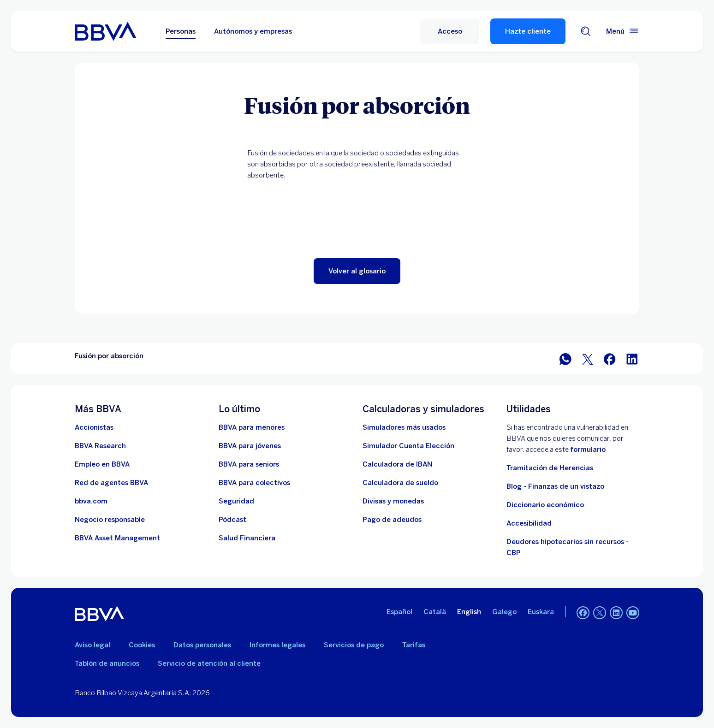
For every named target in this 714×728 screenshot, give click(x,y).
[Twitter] (600, 614)
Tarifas (414, 645)
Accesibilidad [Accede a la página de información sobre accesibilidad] (529, 523)
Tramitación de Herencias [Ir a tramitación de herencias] (550, 468)
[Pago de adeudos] (392, 520)
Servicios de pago (354, 645)
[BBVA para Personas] (105, 31)
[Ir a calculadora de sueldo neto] (400, 483)
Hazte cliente (528, 31)
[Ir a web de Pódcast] (232, 520)
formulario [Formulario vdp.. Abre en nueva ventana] (588, 450)
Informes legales (277, 645)
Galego (504, 612)
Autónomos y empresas (253, 31)
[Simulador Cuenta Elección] (408, 446)
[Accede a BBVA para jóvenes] (250, 446)
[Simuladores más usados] (404, 427)
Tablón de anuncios (107, 663)
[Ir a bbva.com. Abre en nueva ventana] (91, 501)
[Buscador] (586, 31)
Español (399, 612)
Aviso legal (92, 645)
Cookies (142, 645)
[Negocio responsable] (110, 520)
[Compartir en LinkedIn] (632, 358)
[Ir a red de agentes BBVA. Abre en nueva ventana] (111, 483)
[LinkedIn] (616, 614)
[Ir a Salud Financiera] (247, 538)
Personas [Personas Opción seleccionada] (181, 31)
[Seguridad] (236, 501)
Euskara (541, 612)
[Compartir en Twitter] (588, 358)
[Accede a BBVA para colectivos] (254, 483)
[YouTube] (633, 614)
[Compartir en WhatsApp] (565, 358)
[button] (357, 271)
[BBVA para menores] (252, 427)
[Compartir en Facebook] (610, 358)
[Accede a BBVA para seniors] (249, 464)
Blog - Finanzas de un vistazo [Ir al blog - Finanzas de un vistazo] (555, 486)
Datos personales (202, 645)
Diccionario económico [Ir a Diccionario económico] (545, 505)
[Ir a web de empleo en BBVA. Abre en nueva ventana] (102, 464)
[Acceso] (450, 31)
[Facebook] (583, 614)
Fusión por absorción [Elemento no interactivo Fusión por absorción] (109, 356)
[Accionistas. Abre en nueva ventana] (94, 427)
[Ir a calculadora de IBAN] (397, 464)
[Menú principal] (623, 31)
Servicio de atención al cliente (209, 663)
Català (435, 612)
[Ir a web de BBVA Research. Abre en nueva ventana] (100, 446)
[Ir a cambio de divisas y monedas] (393, 501)
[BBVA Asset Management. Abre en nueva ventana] (117, 538)
